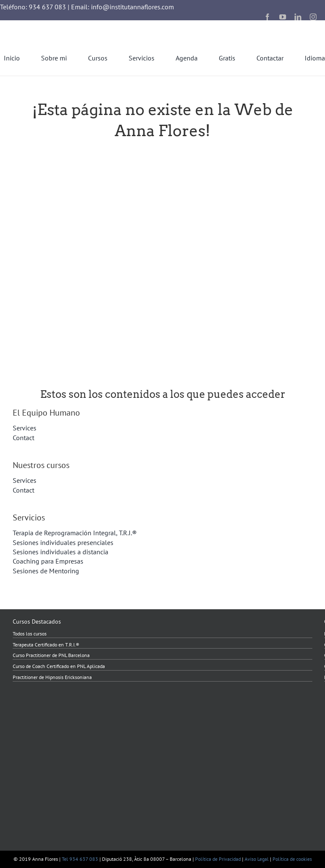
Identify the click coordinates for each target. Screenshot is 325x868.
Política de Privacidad (218, 859)
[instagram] (313, 17)
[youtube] (283, 17)
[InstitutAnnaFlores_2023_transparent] (47, 24)
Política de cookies (292, 859)
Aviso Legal (257, 859)
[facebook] (267, 17)
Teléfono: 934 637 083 (33, 7)
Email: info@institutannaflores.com (123, 7)
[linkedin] (298, 17)
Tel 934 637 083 (80, 859)
